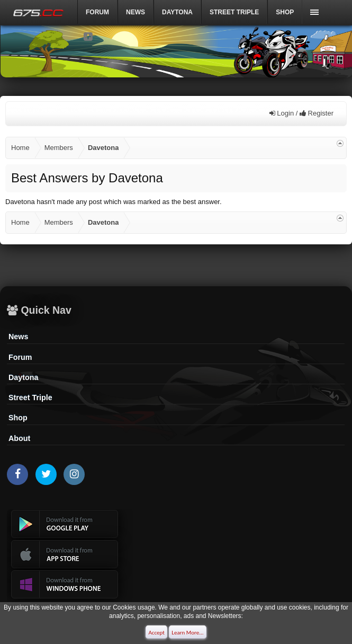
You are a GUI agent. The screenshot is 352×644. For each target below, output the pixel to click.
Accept (156, 633)
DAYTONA (177, 12)
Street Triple (234, 12)
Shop (285, 12)
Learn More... (187, 633)
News (136, 12)
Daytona (23, 377)
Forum (97, 12)
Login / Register (301, 113)
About (19, 438)
